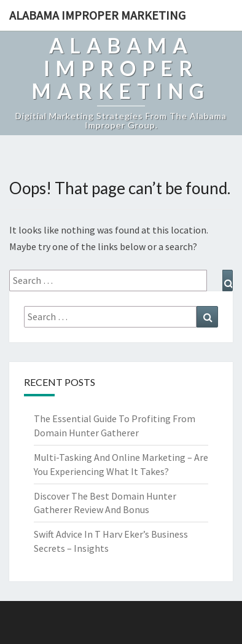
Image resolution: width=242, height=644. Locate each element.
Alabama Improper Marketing (97, 15)
